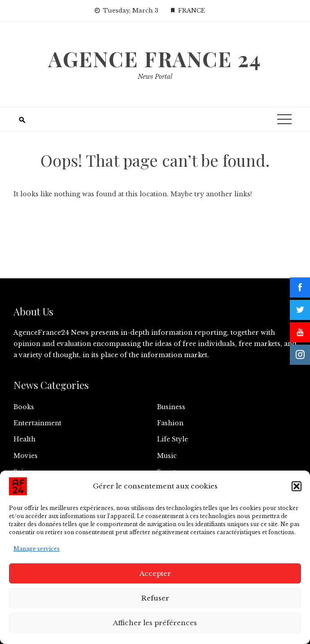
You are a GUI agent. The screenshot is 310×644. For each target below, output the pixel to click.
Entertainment (37, 423)
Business (171, 407)
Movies (26, 456)
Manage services (37, 549)
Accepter (155, 573)
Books (24, 407)
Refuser (155, 598)
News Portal (155, 77)
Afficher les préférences (155, 623)
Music (167, 456)
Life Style (172, 439)
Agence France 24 (155, 59)
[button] (297, 486)
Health (24, 439)
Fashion (170, 423)
